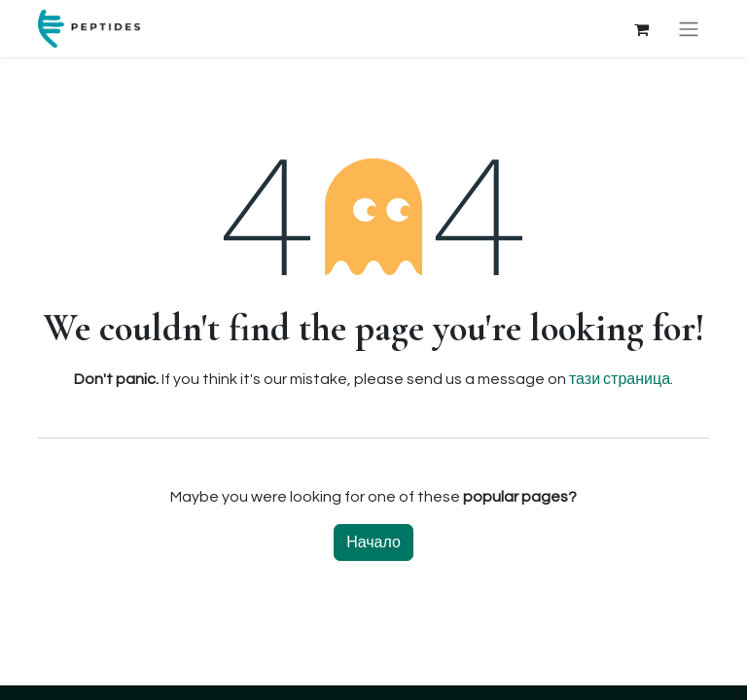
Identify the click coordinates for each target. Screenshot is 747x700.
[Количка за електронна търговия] (641, 29)
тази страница (620, 379)
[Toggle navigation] (689, 29)
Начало (373, 542)
